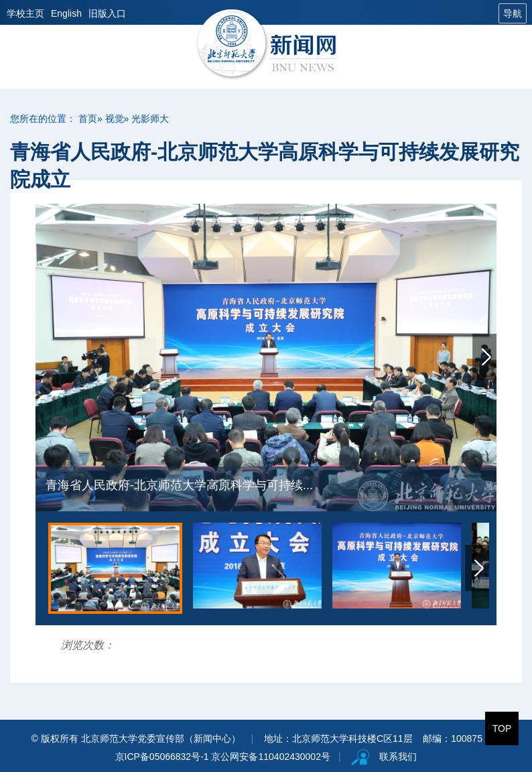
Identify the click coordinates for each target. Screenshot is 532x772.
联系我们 (398, 757)
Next (484, 357)
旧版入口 (107, 13)
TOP (502, 728)
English (66, 13)
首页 (88, 119)
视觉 (115, 119)
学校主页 (25, 13)
